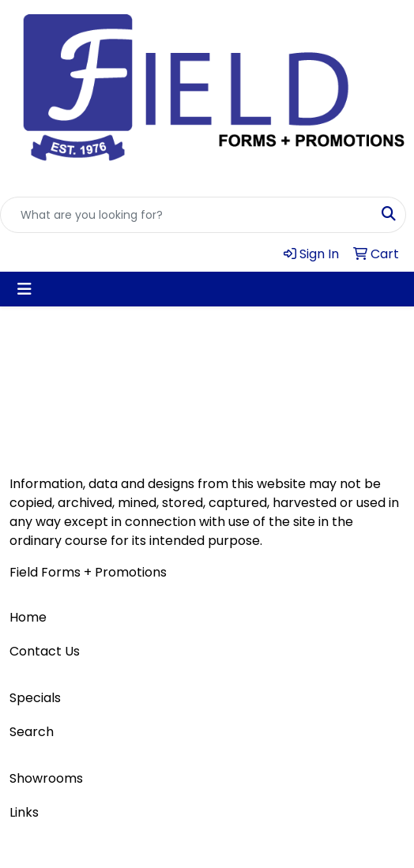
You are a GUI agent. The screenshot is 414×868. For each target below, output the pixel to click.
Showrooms (46, 778)
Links (24, 812)
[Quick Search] (186, 215)
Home (28, 617)
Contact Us (45, 651)
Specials (35, 698)
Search (32, 732)
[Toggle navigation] (24, 289)
